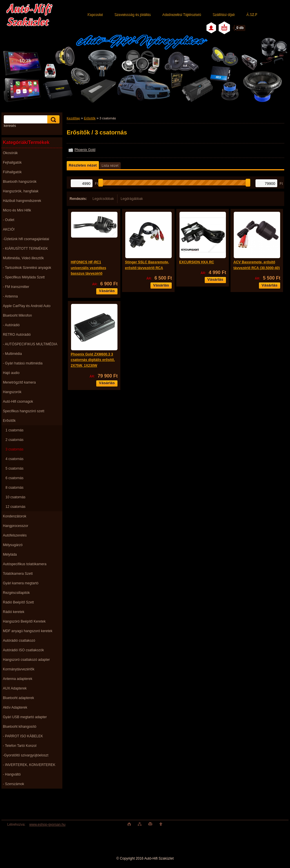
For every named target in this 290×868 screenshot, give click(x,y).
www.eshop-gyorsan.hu (47, 825)
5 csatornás (14, 468)
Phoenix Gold (85, 150)
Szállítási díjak (223, 14)
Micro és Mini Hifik (17, 210)
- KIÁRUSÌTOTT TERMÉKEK (25, 249)
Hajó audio (11, 373)
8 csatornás (14, 488)
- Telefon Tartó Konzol (20, 746)
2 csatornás (14, 440)
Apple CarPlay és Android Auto (27, 306)
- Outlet (9, 220)
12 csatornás (16, 507)
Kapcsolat (95, 14)
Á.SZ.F (252, 14)
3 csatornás (14, 449)
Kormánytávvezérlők (19, 669)
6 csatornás (14, 478)
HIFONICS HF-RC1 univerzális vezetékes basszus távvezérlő (88, 268)
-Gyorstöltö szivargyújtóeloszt (26, 755)
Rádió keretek (14, 612)
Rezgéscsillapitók (16, 593)
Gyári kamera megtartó (21, 583)
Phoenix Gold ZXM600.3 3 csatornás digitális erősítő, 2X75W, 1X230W (93, 360)
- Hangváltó (12, 774)
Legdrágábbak (132, 199)
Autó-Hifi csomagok (18, 402)
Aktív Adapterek (15, 707)
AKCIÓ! (9, 229)
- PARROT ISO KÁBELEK (23, 736)
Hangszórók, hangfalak (21, 191)
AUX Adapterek (15, 688)
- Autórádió (11, 325)
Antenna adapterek (18, 679)
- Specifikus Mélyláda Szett (24, 277)
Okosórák (10, 153)
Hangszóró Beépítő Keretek (24, 621)
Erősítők (9, 421)
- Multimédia (12, 354)
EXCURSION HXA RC (197, 262)
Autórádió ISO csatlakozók (23, 650)
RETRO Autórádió (17, 335)
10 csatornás (16, 497)
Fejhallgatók (12, 163)
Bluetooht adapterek (18, 698)
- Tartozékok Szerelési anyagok (27, 268)
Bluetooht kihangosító (20, 727)
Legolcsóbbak (103, 199)
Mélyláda (10, 555)
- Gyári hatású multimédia (23, 363)
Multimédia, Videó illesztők (23, 258)
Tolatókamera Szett (18, 574)
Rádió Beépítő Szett (18, 602)
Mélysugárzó (13, 545)
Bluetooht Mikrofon (17, 316)
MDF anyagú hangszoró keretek (28, 631)
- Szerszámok (13, 784)
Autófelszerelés (15, 535)
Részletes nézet (83, 165)
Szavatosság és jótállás (132, 14)
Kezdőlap (73, 118)
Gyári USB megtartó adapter (25, 717)
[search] (52, 120)
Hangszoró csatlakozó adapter (26, 660)
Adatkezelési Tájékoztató (181, 14)
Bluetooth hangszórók (20, 182)
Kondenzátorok (15, 516)
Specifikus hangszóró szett (24, 411)
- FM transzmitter (16, 287)
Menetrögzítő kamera (19, 382)
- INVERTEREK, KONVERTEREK (29, 765)
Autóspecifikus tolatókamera (25, 564)
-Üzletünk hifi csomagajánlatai (26, 239)
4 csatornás (14, 459)
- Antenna (10, 296)
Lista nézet (110, 166)
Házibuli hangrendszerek (22, 201)
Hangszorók (12, 392)
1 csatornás (14, 430)
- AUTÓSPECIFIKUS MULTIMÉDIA (30, 344)
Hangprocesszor (16, 526)
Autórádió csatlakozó (19, 641)
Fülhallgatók (12, 172)
